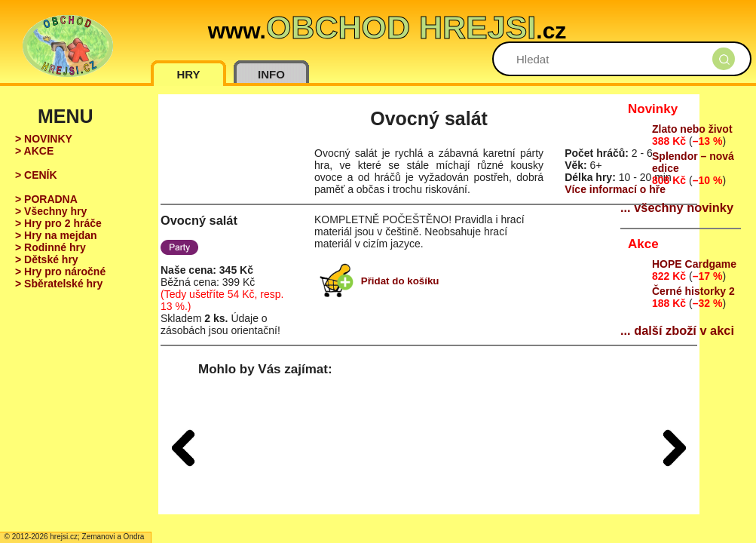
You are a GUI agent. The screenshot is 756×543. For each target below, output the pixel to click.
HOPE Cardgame (694, 264)
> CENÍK (36, 175)
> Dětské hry (47, 259)
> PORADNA (46, 199)
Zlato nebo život (692, 129)
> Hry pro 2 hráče (58, 223)
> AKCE (34, 151)
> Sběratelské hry (59, 284)
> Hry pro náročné (60, 271)
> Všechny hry (51, 211)
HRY (188, 74)
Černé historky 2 (693, 291)
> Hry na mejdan (56, 235)
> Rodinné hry (51, 247)
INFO (271, 74)
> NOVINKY (44, 139)
